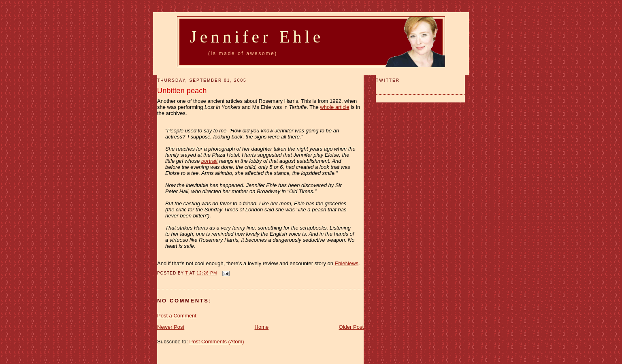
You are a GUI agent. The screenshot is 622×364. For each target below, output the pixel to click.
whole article (334, 107)
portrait (209, 161)
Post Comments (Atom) (217, 342)
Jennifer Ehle (257, 37)
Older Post (351, 327)
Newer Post (171, 327)
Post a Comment (177, 316)
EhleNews (347, 263)
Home (262, 327)
